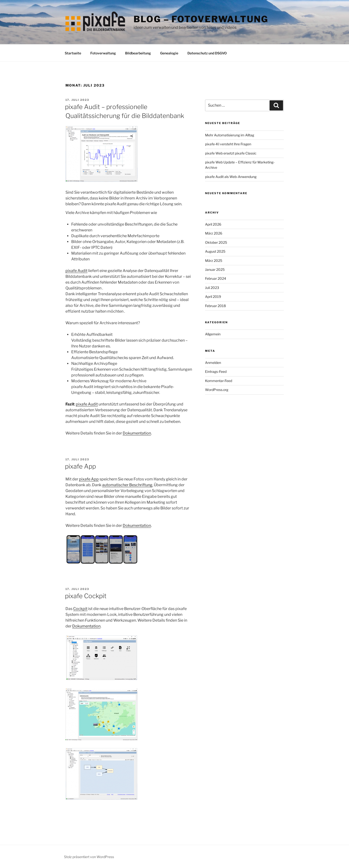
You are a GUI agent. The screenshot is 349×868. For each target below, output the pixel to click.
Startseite (73, 53)
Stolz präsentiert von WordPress (89, 857)
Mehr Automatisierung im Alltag (230, 135)
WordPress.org (217, 390)
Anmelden (213, 363)
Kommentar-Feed (219, 381)
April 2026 (213, 224)
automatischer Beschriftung (127, 485)
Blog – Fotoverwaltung (201, 19)
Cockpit (80, 609)
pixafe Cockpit (86, 596)
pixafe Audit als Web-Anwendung (231, 177)
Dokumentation (137, 433)
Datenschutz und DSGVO (207, 53)
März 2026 (214, 233)
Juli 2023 (212, 288)
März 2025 (214, 261)
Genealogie (169, 53)
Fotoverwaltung (103, 53)
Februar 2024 (216, 278)
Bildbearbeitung (138, 53)
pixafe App (80, 466)
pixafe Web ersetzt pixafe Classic (231, 153)
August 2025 (215, 251)
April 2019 (213, 297)
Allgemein (213, 334)
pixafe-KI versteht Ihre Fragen (228, 144)
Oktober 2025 (216, 242)
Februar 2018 (215, 306)
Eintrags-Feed (216, 371)
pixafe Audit (76, 271)
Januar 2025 (215, 269)
